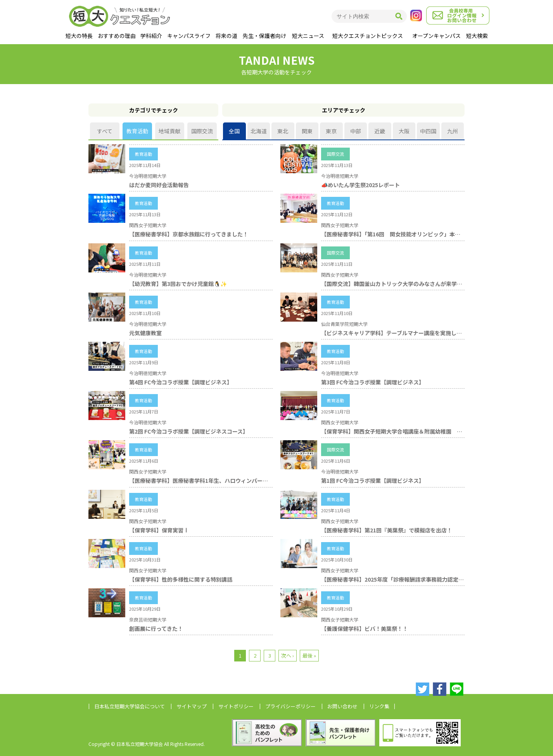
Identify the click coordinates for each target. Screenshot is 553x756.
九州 (453, 131)
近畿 (380, 131)
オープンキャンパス (436, 36)
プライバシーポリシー (290, 706)
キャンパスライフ (189, 36)
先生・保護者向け (264, 36)
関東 (307, 131)
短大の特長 (79, 36)
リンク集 (379, 706)
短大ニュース (308, 36)
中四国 (428, 131)
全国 (234, 131)
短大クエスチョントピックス (368, 36)
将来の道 (226, 36)
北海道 (259, 131)
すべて (105, 131)
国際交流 (202, 131)
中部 (356, 131)
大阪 (404, 131)
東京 (331, 131)
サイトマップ (192, 706)
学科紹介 (151, 36)
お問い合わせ (342, 706)
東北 (283, 131)
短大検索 (477, 36)
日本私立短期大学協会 (130, 706)
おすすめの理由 (117, 36)
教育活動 (137, 131)
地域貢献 (169, 131)
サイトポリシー (236, 706)
